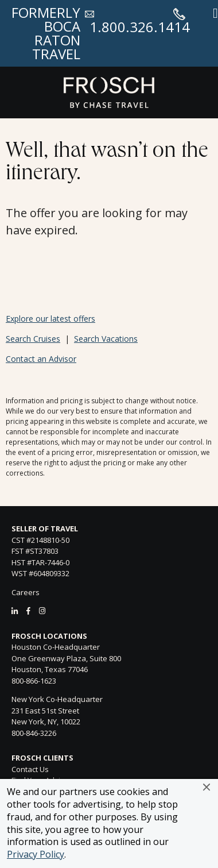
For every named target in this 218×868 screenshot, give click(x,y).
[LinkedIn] (15, 611)
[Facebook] (28, 611)
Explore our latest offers (50, 319)
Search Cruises (33, 339)
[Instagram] (42, 611)
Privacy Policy (36, 854)
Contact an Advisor (41, 359)
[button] (207, 787)
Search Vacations (106, 339)
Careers (26, 592)
